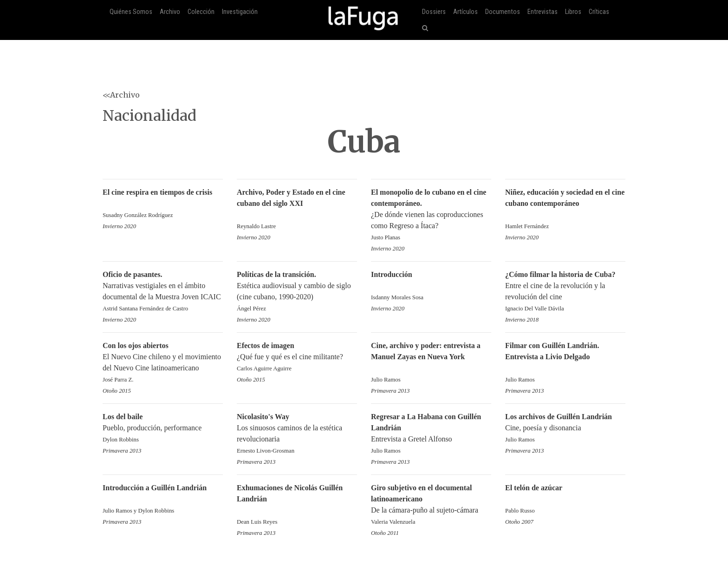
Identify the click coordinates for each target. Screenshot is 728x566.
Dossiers (434, 12)
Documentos (503, 12)
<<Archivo (121, 95)
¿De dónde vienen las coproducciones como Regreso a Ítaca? (431, 215)
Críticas (599, 12)
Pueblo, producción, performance (163, 429)
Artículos (465, 12)
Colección (201, 12)
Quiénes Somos (131, 12)
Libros (573, 12)
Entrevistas (543, 12)
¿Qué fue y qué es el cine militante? (297, 358)
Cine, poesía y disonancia (565, 429)
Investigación (240, 12)
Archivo (170, 12)
